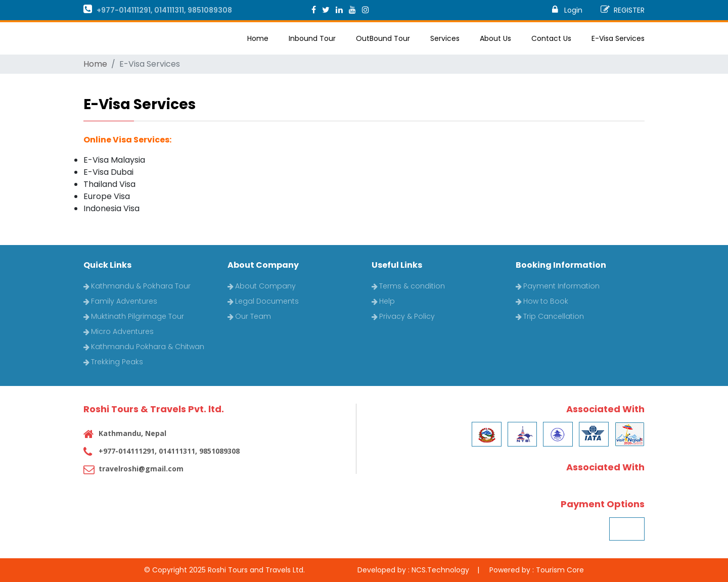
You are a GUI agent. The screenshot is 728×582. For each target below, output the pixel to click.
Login (567, 10)
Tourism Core (560, 570)
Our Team (249, 316)
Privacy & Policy (403, 316)
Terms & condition (408, 286)
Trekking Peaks (113, 362)
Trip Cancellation (550, 316)
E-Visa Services (618, 38)
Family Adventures (120, 301)
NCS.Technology (440, 570)
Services (445, 38)
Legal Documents (263, 301)
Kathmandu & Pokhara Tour (137, 286)
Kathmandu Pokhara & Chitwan (144, 347)
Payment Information (558, 286)
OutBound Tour (383, 38)
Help (383, 301)
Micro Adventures (119, 331)
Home (258, 38)
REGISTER (623, 10)
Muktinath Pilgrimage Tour (134, 316)
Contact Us (551, 38)
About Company (262, 286)
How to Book (542, 301)
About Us (495, 38)
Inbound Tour (312, 38)
